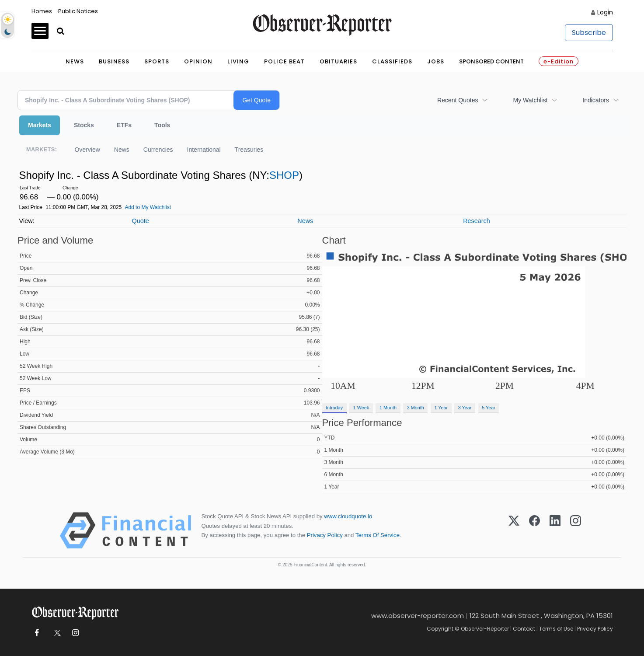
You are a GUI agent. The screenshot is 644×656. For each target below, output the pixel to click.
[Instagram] (576, 530)
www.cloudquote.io (348, 516)
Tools (162, 125)
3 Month (416, 408)
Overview (87, 150)
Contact (524, 629)
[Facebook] (534, 530)
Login (605, 12)
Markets (40, 125)
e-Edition (559, 61)
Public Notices (78, 11)
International (204, 150)
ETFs (124, 125)
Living (238, 61)
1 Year (441, 408)
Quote (140, 221)
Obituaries (338, 61)
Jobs (436, 61)
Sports (157, 61)
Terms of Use (556, 629)
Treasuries (249, 150)
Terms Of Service (378, 535)
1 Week (361, 408)
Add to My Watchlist (148, 207)
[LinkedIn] (555, 530)
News (75, 61)
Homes (42, 11)
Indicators (596, 100)
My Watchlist (530, 100)
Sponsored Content (491, 61)
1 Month (388, 408)
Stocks (84, 125)
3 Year (465, 408)
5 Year (489, 408)
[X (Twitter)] (514, 530)
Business (114, 61)
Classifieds (392, 61)
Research (477, 221)
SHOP (284, 175)
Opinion (198, 61)
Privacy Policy (325, 535)
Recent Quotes (458, 100)
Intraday (334, 408)
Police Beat (284, 61)
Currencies (158, 150)
